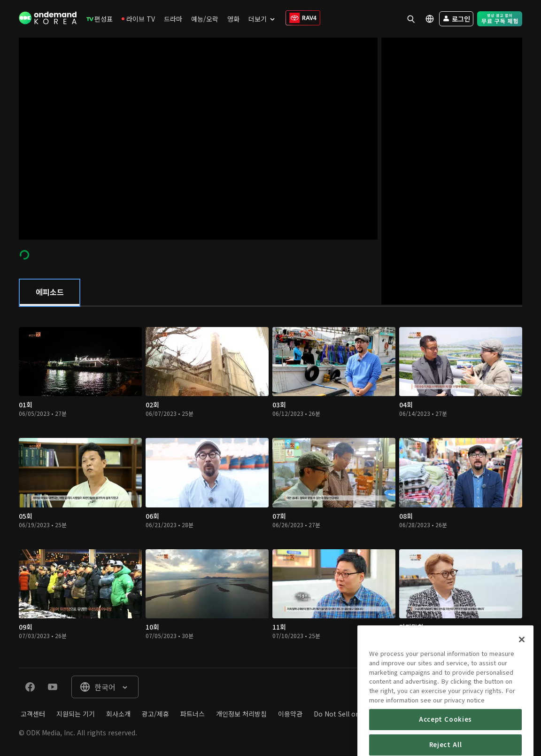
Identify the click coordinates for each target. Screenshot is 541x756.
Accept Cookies (445, 740)
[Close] (522, 660)
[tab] (50, 293)
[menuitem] (100, 19)
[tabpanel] (270, 487)
